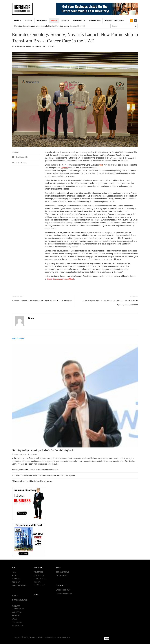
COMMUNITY (79, 21)
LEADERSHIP (17, 622)
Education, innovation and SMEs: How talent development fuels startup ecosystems (43, 475)
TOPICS (29, 21)
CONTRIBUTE (39, 575)
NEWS (54, 21)
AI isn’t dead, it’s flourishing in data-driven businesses (32, 481)
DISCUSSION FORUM (64, 593)
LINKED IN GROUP (63, 590)
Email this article (20, 157)
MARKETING (17, 612)
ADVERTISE (17, 579)
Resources (95, 21)
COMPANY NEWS (62, 572)
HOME (17, 21)
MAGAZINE (42, 21)
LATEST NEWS (19, 47)
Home (14, 572)
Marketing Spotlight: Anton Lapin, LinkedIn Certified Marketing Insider (42, 26)
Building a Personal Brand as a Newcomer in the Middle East (35, 470)
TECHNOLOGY (18, 626)
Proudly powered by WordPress (59, 637)
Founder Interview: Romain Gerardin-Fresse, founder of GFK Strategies (42, 300)
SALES (15, 619)
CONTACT (16, 582)
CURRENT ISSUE (40, 579)
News (52, 47)
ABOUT (15, 575)
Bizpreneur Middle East (38, 637)
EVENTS (65, 21)
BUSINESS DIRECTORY (114, 21)
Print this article (19, 163)
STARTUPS (16, 616)
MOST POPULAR (18, 339)
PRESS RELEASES (19, 586)
